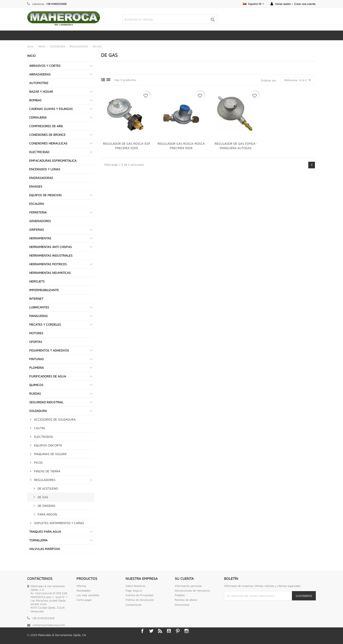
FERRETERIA (38, 212)
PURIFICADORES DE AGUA (48, 376)
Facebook (142, 631)
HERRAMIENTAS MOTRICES (48, 264)
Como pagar (84, 600)
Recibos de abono (186, 600)
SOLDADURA (38, 411)
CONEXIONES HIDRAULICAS (48, 143)
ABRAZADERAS (40, 74)
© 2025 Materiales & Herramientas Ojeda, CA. (57, 635)
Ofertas (81, 586)
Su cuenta (184, 579)
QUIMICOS (36, 385)
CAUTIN (39, 428)
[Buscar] (170, 19)
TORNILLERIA (38, 540)
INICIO (31, 56)
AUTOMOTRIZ (39, 83)
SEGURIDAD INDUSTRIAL (46, 402)
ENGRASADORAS (41, 178)
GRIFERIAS (37, 230)
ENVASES (36, 186)
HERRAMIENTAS (40, 238)
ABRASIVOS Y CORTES (45, 66)
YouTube (169, 631)
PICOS (38, 462)
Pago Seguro (134, 590)
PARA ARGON (47, 514)
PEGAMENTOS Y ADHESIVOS (49, 350)
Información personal (188, 586)
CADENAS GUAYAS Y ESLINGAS (51, 109)
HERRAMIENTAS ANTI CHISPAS (50, 247)
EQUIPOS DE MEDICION (45, 195)
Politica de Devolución (140, 600)
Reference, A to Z (298, 80)
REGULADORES (45, 480)
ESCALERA (37, 204)
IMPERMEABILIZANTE (44, 290)
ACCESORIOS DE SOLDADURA (55, 419)
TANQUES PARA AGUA (45, 532)
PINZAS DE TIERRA (47, 471)
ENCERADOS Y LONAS (45, 169)
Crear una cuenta (305, 4)
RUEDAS (35, 393)
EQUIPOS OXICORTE (48, 445)
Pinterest (178, 631)
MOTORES (36, 333)
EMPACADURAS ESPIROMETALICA (53, 161)
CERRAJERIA (38, 117)
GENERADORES (40, 221)
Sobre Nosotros (135, 586)
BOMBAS (35, 100)
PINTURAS (36, 359)
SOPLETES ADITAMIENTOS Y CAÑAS (59, 523)
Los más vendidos (88, 595)
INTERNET (36, 299)
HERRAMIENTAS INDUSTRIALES (51, 255)
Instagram (187, 631)
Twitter (151, 631)
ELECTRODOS (44, 437)
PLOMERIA (36, 368)
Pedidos (180, 595)
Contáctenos (133, 605)
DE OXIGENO (46, 506)
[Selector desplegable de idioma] (253, 4)
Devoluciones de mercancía (192, 590)
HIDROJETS (37, 281)
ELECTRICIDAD (39, 152)
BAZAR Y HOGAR (41, 91)
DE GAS (43, 497)
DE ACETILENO (48, 488)
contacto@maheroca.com (49, 625)
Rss (160, 631)
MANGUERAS (38, 316)
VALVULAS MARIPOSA (45, 549)
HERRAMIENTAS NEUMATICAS (50, 273)
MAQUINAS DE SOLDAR (50, 454)
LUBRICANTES (39, 307)
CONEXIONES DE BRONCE (47, 135)
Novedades (84, 590)
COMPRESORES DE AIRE (46, 126)
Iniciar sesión (283, 4)
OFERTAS (36, 342)
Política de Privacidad (139, 595)
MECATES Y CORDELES (45, 324)
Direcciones (182, 605)
